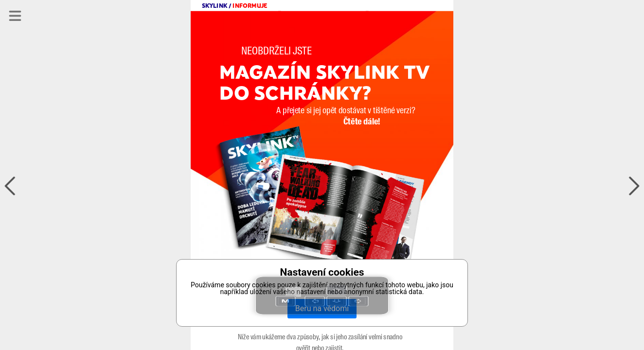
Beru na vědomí (322, 308)
